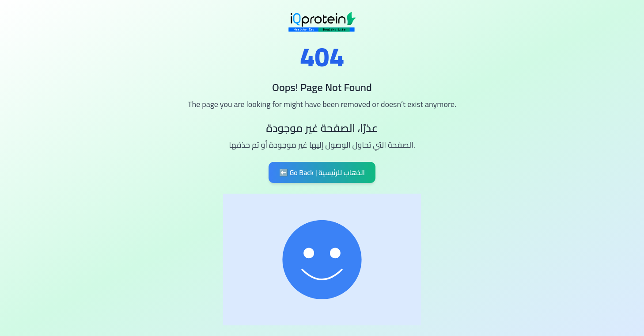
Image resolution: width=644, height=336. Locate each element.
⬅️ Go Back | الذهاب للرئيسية (322, 172)
